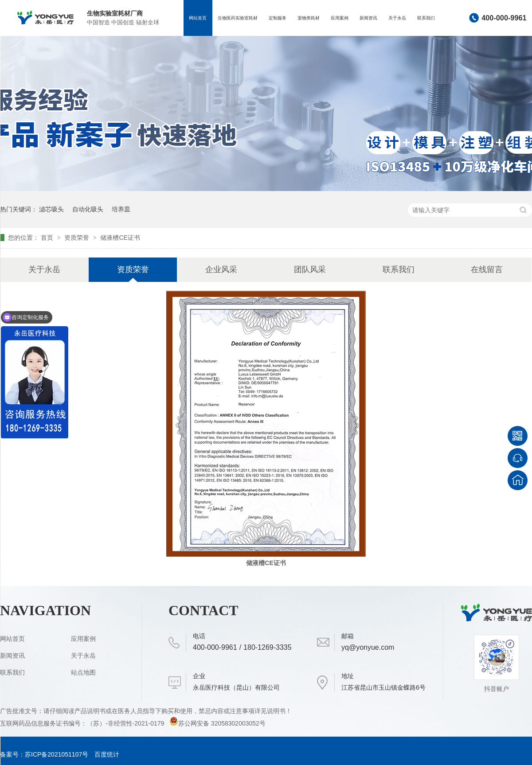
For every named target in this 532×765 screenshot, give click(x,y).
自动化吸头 (88, 209)
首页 (48, 238)
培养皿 (121, 209)
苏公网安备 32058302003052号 (217, 723)
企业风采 (221, 269)
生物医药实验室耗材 (238, 18)
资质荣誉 (78, 238)
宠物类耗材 (309, 18)
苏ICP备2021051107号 (57, 754)
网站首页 (198, 18)
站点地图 (83, 672)
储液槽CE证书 (120, 238)
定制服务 (278, 18)
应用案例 (340, 18)
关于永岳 (397, 18)
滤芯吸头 (51, 209)
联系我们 (426, 18)
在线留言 (487, 269)
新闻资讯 (368, 18)
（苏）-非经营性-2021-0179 (126, 723)
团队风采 (310, 269)
